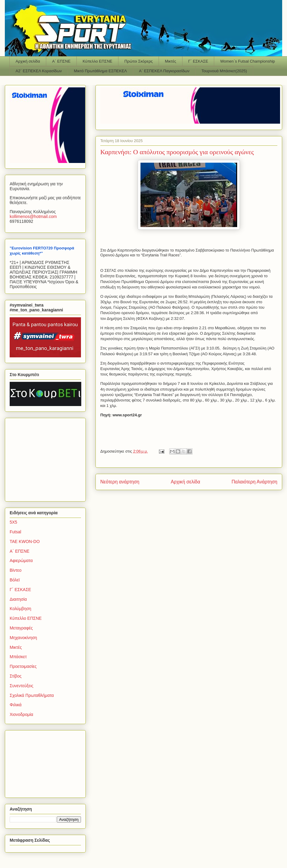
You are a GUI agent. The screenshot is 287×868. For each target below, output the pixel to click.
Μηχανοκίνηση (23, 638)
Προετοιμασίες (23, 666)
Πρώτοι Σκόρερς (139, 61)
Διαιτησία (18, 599)
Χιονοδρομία (21, 714)
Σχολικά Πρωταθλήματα (32, 695)
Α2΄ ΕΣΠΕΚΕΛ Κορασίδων (39, 71)
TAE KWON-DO (25, 541)
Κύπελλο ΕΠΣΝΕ (97, 61)
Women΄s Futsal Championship (248, 61)
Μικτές (171, 61)
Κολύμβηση (20, 609)
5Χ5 (13, 522)
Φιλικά (16, 705)
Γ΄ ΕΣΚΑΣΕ (198, 61)
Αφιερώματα (21, 561)
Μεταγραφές (21, 628)
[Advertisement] (47, 458)
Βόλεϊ (15, 580)
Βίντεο (16, 570)
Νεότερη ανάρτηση (120, 482)
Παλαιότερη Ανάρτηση (254, 482)
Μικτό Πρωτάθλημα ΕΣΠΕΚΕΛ (100, 71)
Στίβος (16, 676)
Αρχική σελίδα (28, 61)
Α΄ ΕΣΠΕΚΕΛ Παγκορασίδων (164, 71)
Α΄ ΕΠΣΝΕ (61, 61)
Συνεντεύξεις (21, 686)
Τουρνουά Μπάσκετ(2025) (224, 71)
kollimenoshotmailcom (33, 216)
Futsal (15, 532)
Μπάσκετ (18, 657)
